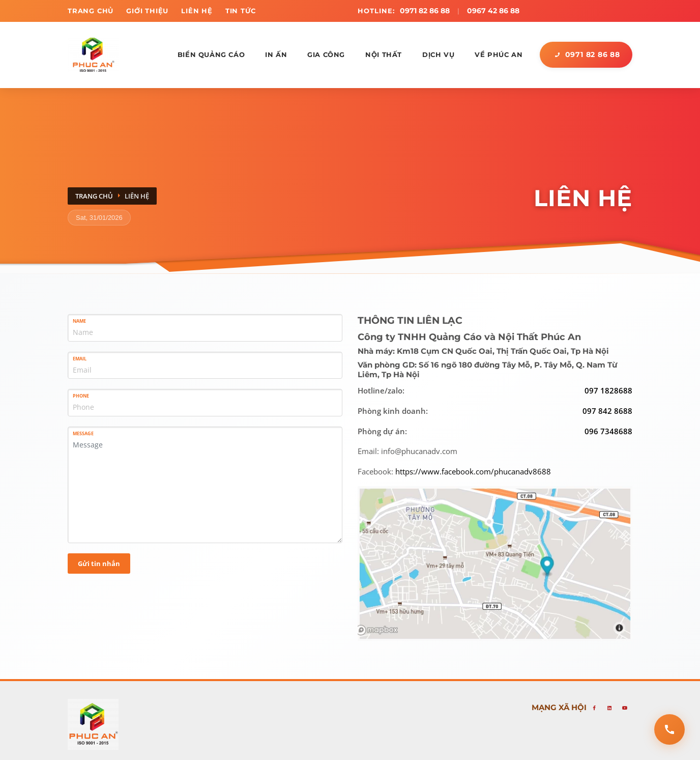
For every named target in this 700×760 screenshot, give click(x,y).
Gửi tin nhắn (99, 563)
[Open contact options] (669, 729)
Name (79, 321)
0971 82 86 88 (425, 11)
